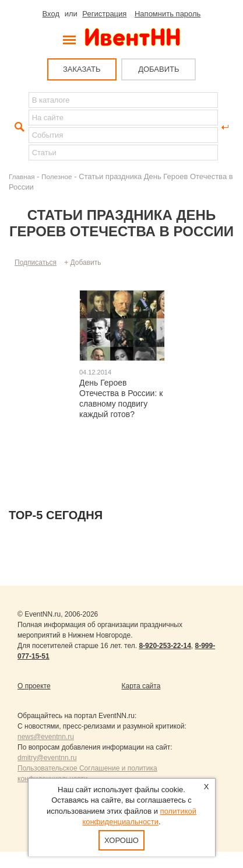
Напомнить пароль (168, 14)
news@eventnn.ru (46, 737)
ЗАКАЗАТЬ (82, 69)
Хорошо (122, 840)
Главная (22, 176)
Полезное (57, 176)
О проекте (34, 686)
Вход (51, 14)
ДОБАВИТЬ (159, 69)
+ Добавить (82, 262)
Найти (18, 127)
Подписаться (36, 262)
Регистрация (104, 14)
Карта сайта (141, 686)
